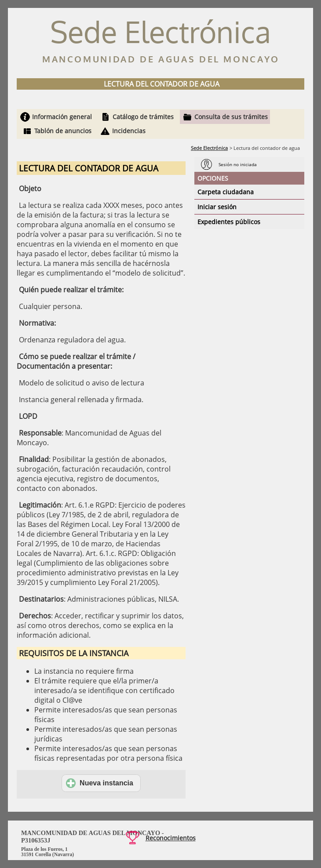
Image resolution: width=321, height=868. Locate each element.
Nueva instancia (100, 783)
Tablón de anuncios (63, 131)
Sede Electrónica (209, 148)
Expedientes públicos (229, 222)
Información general (62, 117)
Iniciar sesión (217, 207)
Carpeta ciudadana (226, 192)
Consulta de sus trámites (231, 117)
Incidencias (129, 131)
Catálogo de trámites (143, 117)
